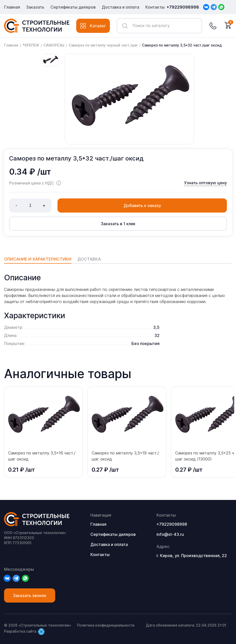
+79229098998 (183, 7)
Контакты (155, 7)
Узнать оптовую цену (205, 183)
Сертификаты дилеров (73, 7)
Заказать (35, 7)
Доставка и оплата (121, 7)
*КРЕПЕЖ (31, 45)
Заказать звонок (30, 595)
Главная (12, 7)
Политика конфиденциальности (106, 625)
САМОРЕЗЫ (54, 45)
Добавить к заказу (142, 205)
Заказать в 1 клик (118, 224)
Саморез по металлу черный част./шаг (103, 45)
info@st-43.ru (170, 534)
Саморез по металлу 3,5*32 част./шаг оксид (182, 45)
